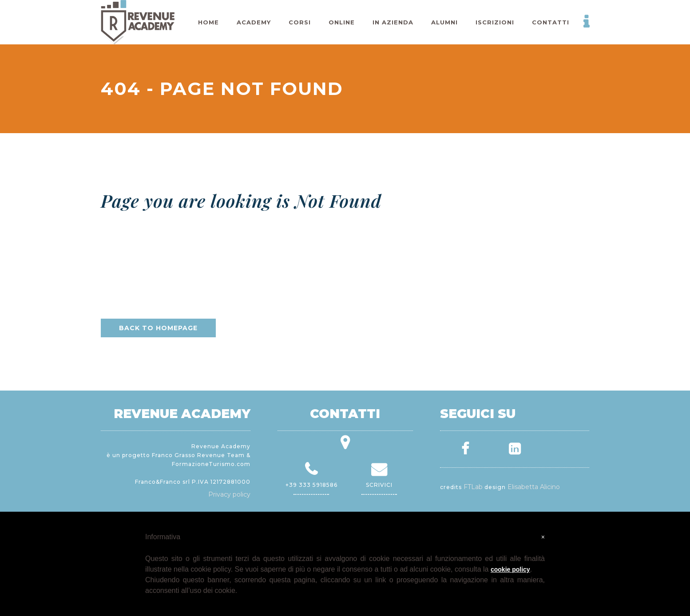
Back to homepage (158, 328)
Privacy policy (229, 494)
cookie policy (510, 569)
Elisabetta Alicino (534, 487)
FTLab (473, 487)
